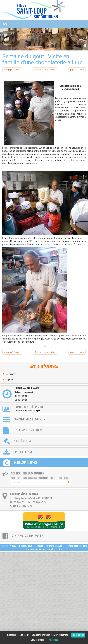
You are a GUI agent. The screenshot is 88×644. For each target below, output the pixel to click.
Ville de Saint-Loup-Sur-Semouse (30, 546)
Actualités (11, 374)
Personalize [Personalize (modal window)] (53, 640)
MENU (5, 24)
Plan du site (57, 549)
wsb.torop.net (45, 549)
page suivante (77, 70)
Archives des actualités (45, 70)
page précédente (12, 70)
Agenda (10, 380)
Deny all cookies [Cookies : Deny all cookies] (38, 640)
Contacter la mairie (21, 506)
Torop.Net (77, 546)
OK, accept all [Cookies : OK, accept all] (78, 635)
